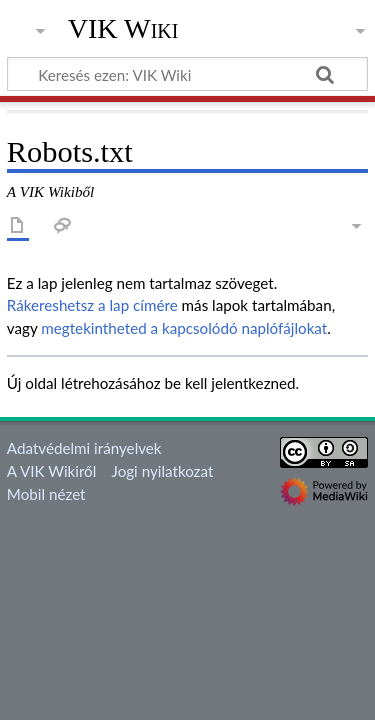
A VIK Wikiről (51, 471)
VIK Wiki (123, 29)
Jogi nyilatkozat (163, 471)
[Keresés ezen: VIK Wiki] (187, 74)
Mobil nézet (46, 494)
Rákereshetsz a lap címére (92, 305)
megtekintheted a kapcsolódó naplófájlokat (184, 328)
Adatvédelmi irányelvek (84, 448)
